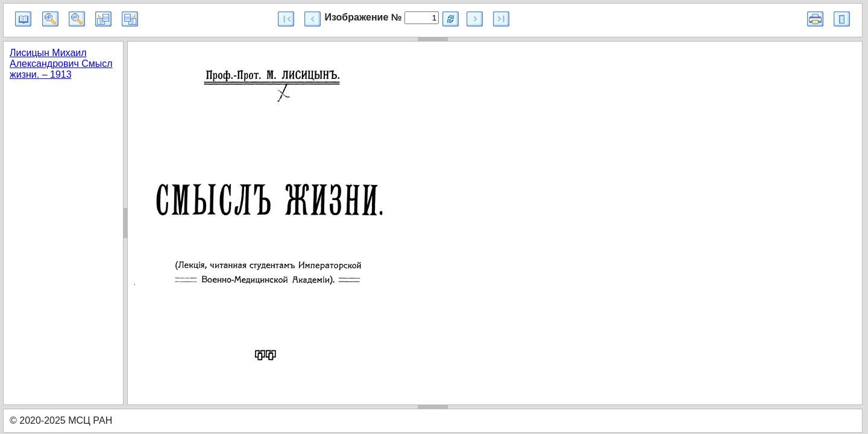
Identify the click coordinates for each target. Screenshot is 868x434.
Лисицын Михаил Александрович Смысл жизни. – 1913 (61, 64)
